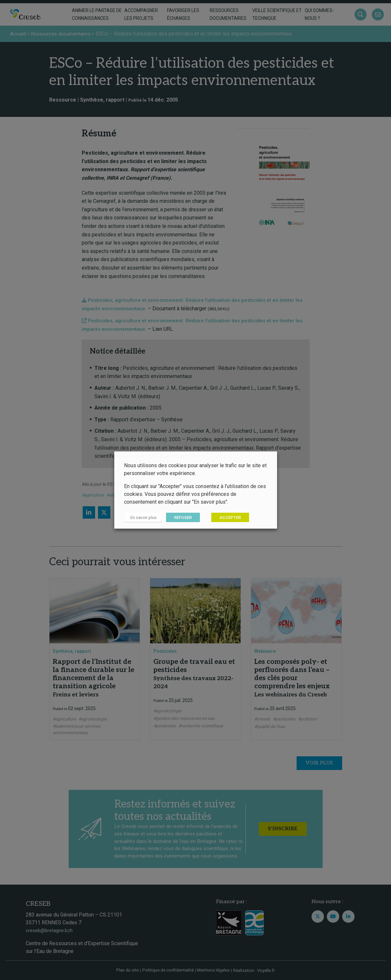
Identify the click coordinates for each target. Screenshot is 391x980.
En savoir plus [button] (142, 518)
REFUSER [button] (181, 518)
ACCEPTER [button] (228, 518)
